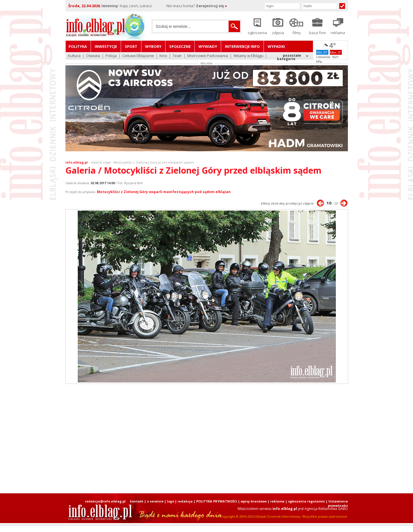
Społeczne (180, 46)
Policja (111, 56)
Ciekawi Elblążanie (138, 56)
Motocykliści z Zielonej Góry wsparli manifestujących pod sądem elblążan (164, 192)
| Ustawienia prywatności (337, 503)
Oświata (93, 56)
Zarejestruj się (212, 6)
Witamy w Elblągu (248, 56)
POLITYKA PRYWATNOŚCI (217, 501)
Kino (163, 56)
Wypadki (276, 46)
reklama (277, 501)
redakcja (185, 501)
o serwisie (155, 501)
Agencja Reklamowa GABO (326, 509)
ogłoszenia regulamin (306, 501)
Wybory (153, 46)
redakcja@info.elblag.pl (105, 501)
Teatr (177, 56)
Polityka (78, 46)
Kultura (74, 56)
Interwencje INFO (242, 46)
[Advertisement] (206, 439)
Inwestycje (106, 46)
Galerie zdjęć (101, 162)
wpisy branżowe (254, 501)
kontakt (137, 501)
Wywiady (208, 46)
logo (171, 501)
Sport (131, 46)
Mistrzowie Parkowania (208, 56)
